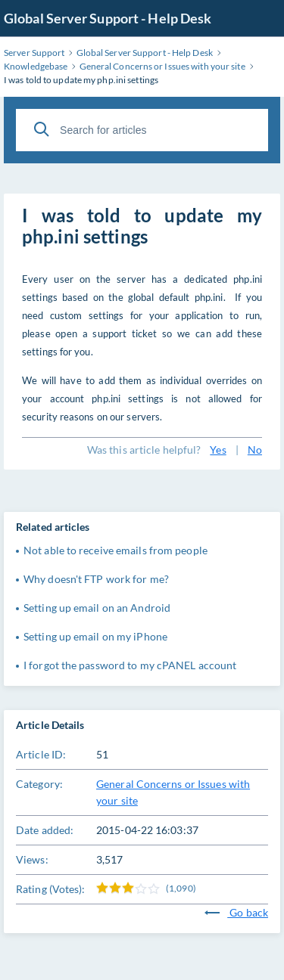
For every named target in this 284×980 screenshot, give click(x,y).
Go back (236, 912)
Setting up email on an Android (97, 608)
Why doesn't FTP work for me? (96, 579)
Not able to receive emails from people (115, 550)
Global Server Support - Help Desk (108, 18)
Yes (218, 450)
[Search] (42, 129)
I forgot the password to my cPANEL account (130, 665)
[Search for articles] (142, 130)
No (255, 450)
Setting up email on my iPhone (95, 636)
